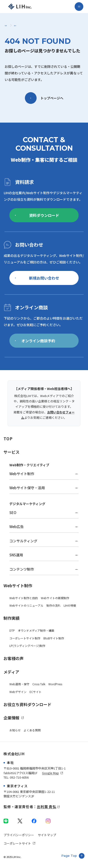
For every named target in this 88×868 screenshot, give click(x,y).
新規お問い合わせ (37, 278)
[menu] (79, 7)
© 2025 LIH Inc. (12, 857)
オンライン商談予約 (35, 341)
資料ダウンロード (37, 215)
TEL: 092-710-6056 (16, 777)
